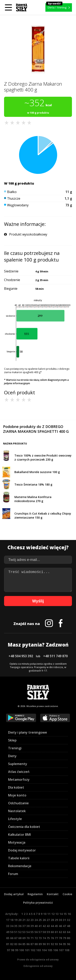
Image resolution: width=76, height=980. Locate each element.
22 (28, 920)
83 (16, 944)
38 (28, 926)
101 (27, 950)
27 (48, 920)
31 (64, 920)
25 (40, 920)
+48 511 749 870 (55, 656)
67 (16, 938)
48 (69, 926)
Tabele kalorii (19, 858)
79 (64, 938)
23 (32, 920)
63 (64, 932)
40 (36, 926)
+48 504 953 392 (21, 656)
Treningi (15, 748)
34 (12, 926)
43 (48, 926)
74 (44, 938)
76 (52, 938)
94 (60, 944)
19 (16, 920)
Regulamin (35, 894)
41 (40, 926)
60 (52, 932)
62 (60, 932)
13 (57, 914)
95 (64, 944)
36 (20, 926)
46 (60, 926)
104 (44, 950)
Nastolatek (17, 811)
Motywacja (17, 842)
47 (64, 926)
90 (44, 944)
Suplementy (18, 764)
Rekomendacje (20, 866)
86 (28, 944)
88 (36, 944)
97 (9, 950)
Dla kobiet (16, 787)
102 (33, 950)
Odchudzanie (18, 803)
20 (20, 920)
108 (67, 950)
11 (49, 914)
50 (12, 932)
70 (28, 938)
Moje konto (17, 795)
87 (32, 944)
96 (69, 944)
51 (16, 932)
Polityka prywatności (38, 903)
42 (44, 926)
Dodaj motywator (22, 850)
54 (28, 932)
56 (36, 932)
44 (52, 926)
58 (44, 932)
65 (8, 938)
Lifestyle (15, 819)
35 (16, 926)
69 (24, 938)
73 (40, 938)
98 (13, 950)
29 (56, 920)
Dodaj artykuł (14, 894)
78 (60, 938)
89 (40, 944)
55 (32, 932)
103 (39, 950)
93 (56, 944)
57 (40, 932)
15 (65, 914)
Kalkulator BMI (19, 835)
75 (48, 938)
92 (52, 944)
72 (36, 938)
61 (56, 932)
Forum (13, 874)
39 (32, 926)
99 (17, 950)
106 (56, 950)
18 (12, 920)
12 (53, 914)
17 (8, 920)
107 (61, 950)
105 (50, 950)
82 (12, 944)
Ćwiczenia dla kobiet (24, 827)
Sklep (12, 740)
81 (8, 944)
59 (48, 932)
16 (69, 914)
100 (21, 950)
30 (60, 920)
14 (61, 914)
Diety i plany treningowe (28, 732)
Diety (12, 756)
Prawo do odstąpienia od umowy (38, 960)
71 (32, 938)
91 (48, 944)
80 (69, 938)
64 (69, 932)
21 (24, 920)
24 (36, 920)
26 (44, 920)
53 (24, 932)
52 (20, 932)
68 (20, 938)
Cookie (67, 894)
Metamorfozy (19, 780)
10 (45, 914)
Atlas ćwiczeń (19, 772)
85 (24, 944)
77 (56, 938)
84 (20, 944)
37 (24, 926)
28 (52, 920)
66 (12, 938)
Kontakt (53, 894)
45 (56, 926)
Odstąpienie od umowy (38, 966)
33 (8, 926)
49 (8, 932)
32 (69, 920)
